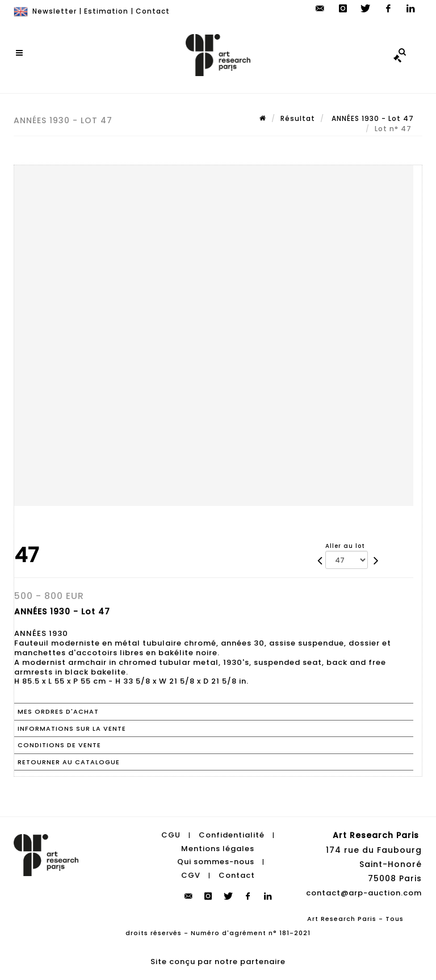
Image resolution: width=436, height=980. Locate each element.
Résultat (298, 118)
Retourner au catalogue (69, 762)
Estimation (106, 11)
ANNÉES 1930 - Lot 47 (372, 118)
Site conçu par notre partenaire (218, 962)
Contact (153, 11)
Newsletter (54, 11)
